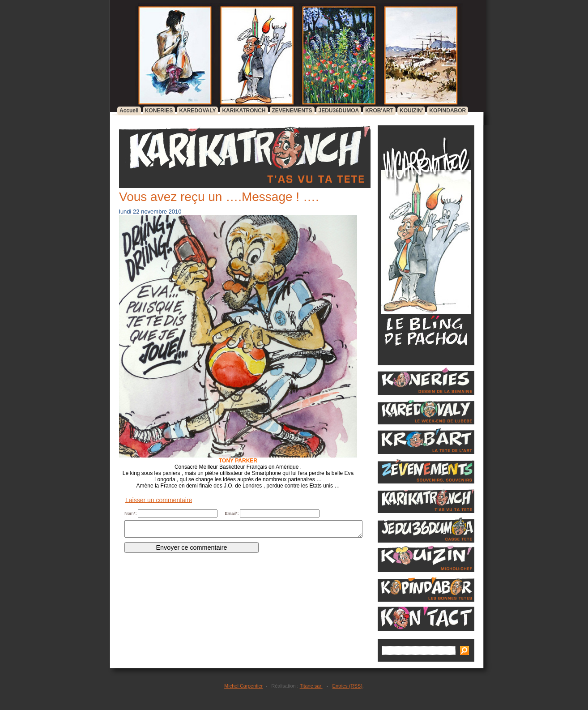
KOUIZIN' (411, 111)
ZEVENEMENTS (292, 111)
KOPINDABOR (447, 111)
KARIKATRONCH (244, 111)
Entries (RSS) (347, 686)
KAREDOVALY (197, 111)
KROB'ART (379, 111)
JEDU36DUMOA (339, 111)
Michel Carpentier (243, 686)
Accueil (129, 111)
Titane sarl (311, 686)
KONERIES (159, 111)
